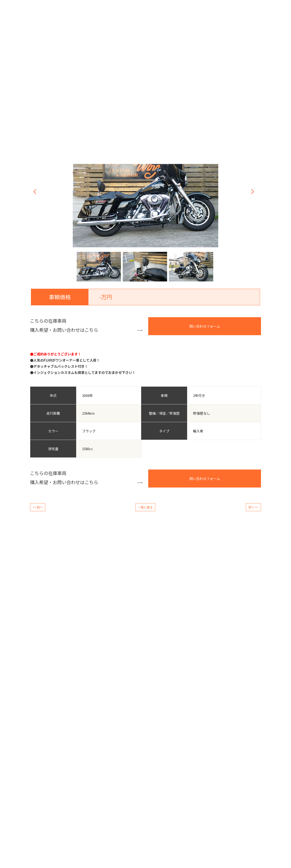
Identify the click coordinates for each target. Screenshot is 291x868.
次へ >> (253, 507)
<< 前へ (38, 507)
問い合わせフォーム (205, 326)
